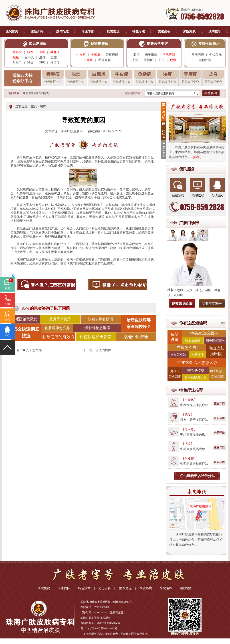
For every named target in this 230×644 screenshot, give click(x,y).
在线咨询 (211, 93)
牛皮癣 (81, 55)
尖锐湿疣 (215, 55)
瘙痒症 (55, 63)
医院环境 (146, 588)
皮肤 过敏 (175, 337)
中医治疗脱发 (25, 319)
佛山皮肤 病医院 (216, 351)
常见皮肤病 (38, 44)
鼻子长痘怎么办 (196, 378)
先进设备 (164, 31)
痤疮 (16, 57)
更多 (223, 323)
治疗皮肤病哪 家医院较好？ (139, 323)
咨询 (7, 288)
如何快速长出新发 (96, 337)
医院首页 (12, 31)
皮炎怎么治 (178, 355)
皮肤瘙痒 (198, 355)
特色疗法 (139, 31)
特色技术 (84, 588)
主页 (34, 106)
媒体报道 (63, 31)
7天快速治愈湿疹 (97, 328)
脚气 (42, 63)
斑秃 (55, 57)
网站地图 (186, 588)
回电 (7, 304)
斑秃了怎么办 (32, 350)
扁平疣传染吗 (215, 341)
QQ (7, 335)
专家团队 (64, 588)
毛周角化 (105, 60)
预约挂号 (215, 31)
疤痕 (173, 60)
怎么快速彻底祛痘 (26, 332)
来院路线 (189, 31)
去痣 (135, 60)
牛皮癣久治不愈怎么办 (197, 363)
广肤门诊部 (189, 223)
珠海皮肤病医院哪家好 (36, 93)
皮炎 (42, 57)
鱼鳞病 (96, 55)
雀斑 (161, 60)
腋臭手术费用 (60, 319)
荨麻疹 (55, 52)
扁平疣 (29, 57)
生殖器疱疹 (196, 55)
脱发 (30, 52)
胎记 (136, 55)
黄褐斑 (148, 60)
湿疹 (42, 52)
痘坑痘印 (169, 55)
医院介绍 (37, 31)
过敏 (30, 63)
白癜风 (88, 60)
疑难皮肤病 (99, 44)
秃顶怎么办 (187, 348)
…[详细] (196, 157)
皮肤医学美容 (157, 44)
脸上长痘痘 (193, 341)
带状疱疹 (112, 55)
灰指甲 (17, 63)
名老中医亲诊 (136, 337)
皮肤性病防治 (209, 44)
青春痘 (17, 52)
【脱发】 (188, 415)
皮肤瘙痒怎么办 (57, 328)
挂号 (7, 320)
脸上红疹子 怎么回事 (218, 374)
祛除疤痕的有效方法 (59, 338)
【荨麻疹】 (189, 429)
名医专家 (88, 31)
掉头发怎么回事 (204, 333)
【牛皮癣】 (189, 459)
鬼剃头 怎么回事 (175, 374)
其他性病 (205, 60)
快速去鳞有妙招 (101, 319)
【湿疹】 (188, 444)
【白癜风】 (189, 400)
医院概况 (44, 588)
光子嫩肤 (151, 55)
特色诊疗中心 (53, 82)
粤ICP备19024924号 (109, 623)
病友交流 (113, 31)
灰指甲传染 (196, 370)
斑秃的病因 (103, 350)
